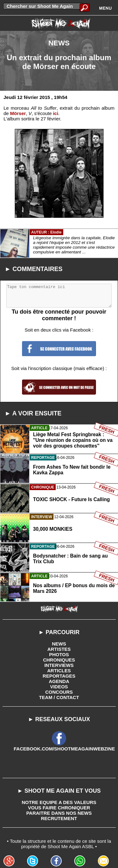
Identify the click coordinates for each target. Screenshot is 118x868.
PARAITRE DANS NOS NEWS (59, 813)
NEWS (59, 644)
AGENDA (59, 681)
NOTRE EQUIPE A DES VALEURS (59, 802)
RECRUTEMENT (59, 818)
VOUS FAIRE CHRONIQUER (59, 808)
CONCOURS (59, 692)
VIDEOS (59, 687)
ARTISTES (59, 649)
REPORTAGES (59, 676)
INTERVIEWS (59, 665)
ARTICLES (59, 671)
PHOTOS (59, 654)
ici (56, 113)
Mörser (18, 113)
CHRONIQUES (59, 660)
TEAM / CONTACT (59, 697)
